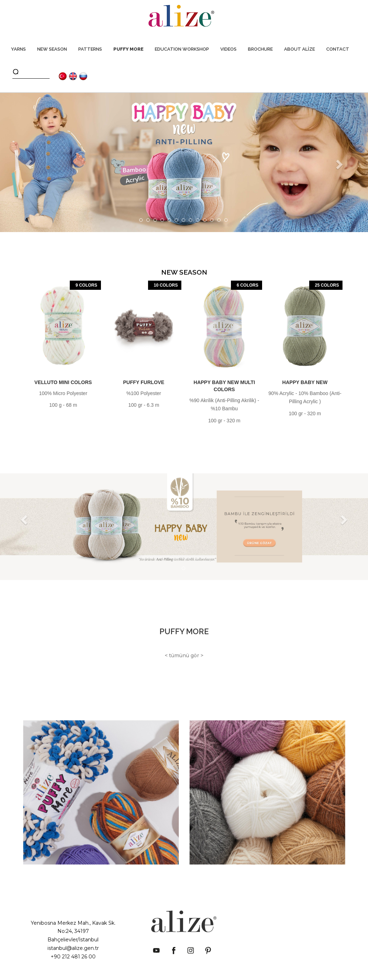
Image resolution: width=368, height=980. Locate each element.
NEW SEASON (52, 49)
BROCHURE (260, 49)
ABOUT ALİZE (299, 49)
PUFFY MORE (128, 49)
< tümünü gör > (184, 655)
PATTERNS (90, 49)
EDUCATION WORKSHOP (182, 49)
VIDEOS (228, 49)
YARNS (18, 49)
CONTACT (338, 49)
